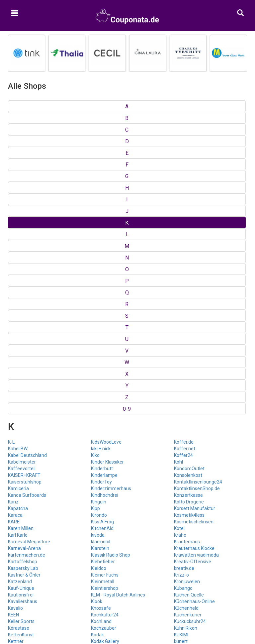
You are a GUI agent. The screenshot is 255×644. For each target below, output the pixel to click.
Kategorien (128, 501)
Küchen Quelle (189, 292)
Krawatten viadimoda (196, 253)
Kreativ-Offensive (193, 259)
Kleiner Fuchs (105, 272)
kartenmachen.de (27, 253)
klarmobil (101, 239)
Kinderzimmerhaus (111, 186)
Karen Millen (21, 226)
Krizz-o (181, 272)
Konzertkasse (188, 193)
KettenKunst (21, 332)
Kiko (95, 153)
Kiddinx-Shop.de (25, 346)
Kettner (16, 339)
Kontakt (128, 532)
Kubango (183, 286)
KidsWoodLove (106, 140)
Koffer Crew (104, 352)
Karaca (15, 213)
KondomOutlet (189, 166)
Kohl (178, 160)
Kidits (14, 359)
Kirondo (99, 213)
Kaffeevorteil (22, 166)
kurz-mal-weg (189, 352)
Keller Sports (21, 319)
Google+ (127, 581)
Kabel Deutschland (27, 153)
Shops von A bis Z (128, 492)
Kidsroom (18, 372)
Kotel (179, 226)
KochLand (101, 319)
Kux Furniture (188, 366)
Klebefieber (103, 259)
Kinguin (99, 199)
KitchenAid (102, 226)
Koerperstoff (105, 346)
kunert (181, 339)
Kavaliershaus (23, 299)
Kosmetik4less (189, 213)
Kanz (13, 199)
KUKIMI (181, 332)
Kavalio (15, 306)
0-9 (241, 107)
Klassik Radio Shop (111, 253)
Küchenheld (186, 306)
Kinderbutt (102, 166)
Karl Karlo (18, 233)
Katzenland (20, 279)
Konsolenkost (188, 173)
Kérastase (19, 326)
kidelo (14, 352)
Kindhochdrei (105, 193)
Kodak (97, 332)
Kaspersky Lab (23, 266)
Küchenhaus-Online (194, 299)
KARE (14, 219)
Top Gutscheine (128, 483)
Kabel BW (18, 146)
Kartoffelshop (23, 259)
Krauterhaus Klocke (194, 246)
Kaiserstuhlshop (25, 179)
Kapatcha (18, 206)
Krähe (180, 233)
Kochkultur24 (105, 312)
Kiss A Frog (102, 219)
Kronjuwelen (187, 279)
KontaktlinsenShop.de (197, 186)
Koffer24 (183, 153)
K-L (11, 140)
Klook (97, 299)
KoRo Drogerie (189, 199)
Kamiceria (18, 186)
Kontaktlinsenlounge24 (198, 179)
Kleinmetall (103, 279)
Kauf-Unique (21, 286)
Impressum (128, 541)
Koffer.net (185, 146)
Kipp (95, 206)
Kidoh (14, 366)
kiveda (98, 233)
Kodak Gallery (105, 339)
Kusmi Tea (185, 359)
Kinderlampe (104, 173)
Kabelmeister (22, 160)
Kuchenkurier (188, 312)
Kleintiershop (105, 286)
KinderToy (101, 179)
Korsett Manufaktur (195, 206)
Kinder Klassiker (107, 160)
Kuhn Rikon (186, 326)
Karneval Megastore (29, 239)
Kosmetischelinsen (194, 219)
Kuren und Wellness (194, 346)
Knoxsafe (101, 306)
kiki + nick (101, 146)
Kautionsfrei (21, 292)
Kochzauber (104, 326)
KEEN (13, 312)
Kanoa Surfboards (27, 193)
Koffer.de (184, 140)
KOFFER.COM (105, 372)
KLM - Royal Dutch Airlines (118, 292)
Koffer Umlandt (107, 359)
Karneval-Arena (24, 246)
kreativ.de (184, 266)
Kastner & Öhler (24, 272)
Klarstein (100, 246)
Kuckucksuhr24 (190, 319)
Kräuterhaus (187, 239)
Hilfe (127, 550)
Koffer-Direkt (105, 366)
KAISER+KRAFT (24, 173)
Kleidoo (99, 266)
